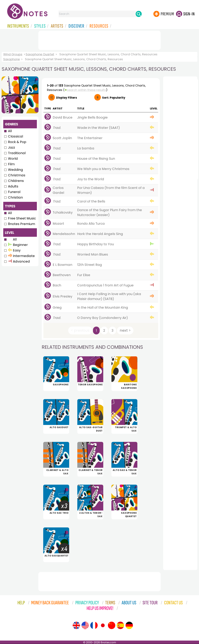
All (10, 131)
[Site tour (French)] (94, 625)
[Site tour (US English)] (85, 625)
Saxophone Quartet (40, 54)
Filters (67, 98)
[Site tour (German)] (129, 625)
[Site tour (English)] (76, 625)
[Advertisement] (99, 40)
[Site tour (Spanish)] (120, 625)
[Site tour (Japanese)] (103, 625)
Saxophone (11, 59)
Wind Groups (13, 54)
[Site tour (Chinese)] (112, 625)
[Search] (139, 14)
